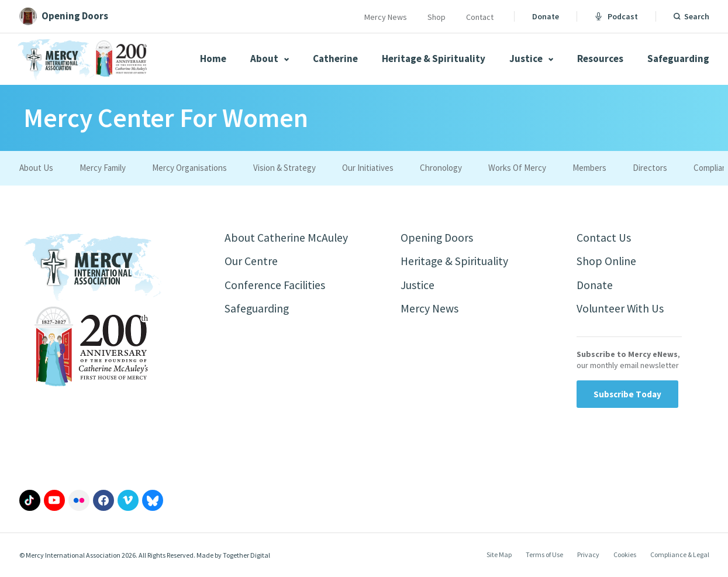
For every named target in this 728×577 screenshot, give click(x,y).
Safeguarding (678, 59)
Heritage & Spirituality (434, 59)
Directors (650, 168)
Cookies (625, 556)
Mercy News (386, 17)
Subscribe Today (628, 395)
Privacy (588, 556)
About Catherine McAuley (287, 238)
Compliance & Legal (680, 556)
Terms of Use (544, 556)
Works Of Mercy (517, 168)
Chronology (441, 168)
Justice (531, 59)
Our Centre (251, 262)
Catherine (335, 59)
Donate (546, 16)
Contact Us (604, 238)
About (270, 59)
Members (589, 168)
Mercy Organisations (189, 168)
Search (697, 16)
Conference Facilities (275, 286)
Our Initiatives (368, 168)
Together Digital (246, 556)
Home (213, 59)
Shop (437, 17)
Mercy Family (103, 168)
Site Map (499, 556)
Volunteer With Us (621, 310)
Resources (600, 59)
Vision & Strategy (284, 168)
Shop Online (607, 262)
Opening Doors (437, 238)
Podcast (616, 16)
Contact (480, 17)
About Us (36, 168)
